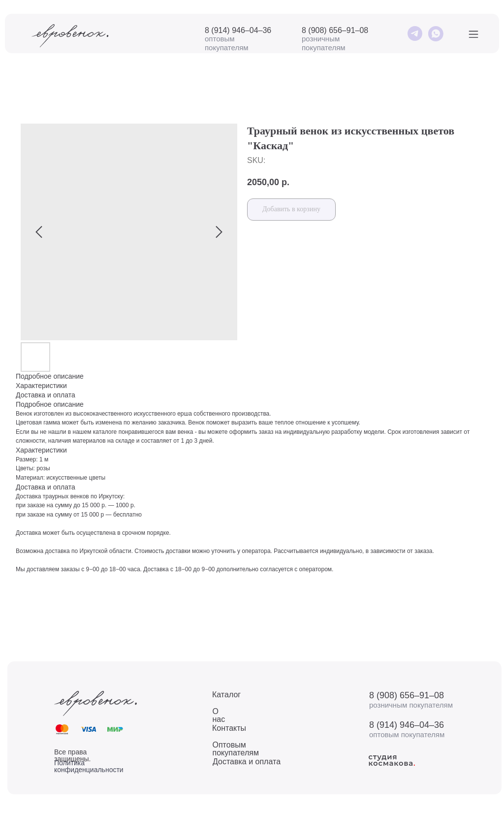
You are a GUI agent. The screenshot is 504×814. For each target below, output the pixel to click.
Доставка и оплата (247, 762)
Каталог (226, 695)
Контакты (229, 728)
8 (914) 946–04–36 (238, 30)
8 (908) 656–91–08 (335, 30)
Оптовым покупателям (236, 749)
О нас (219, 715)
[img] (415, 34)
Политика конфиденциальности (89, 766)
